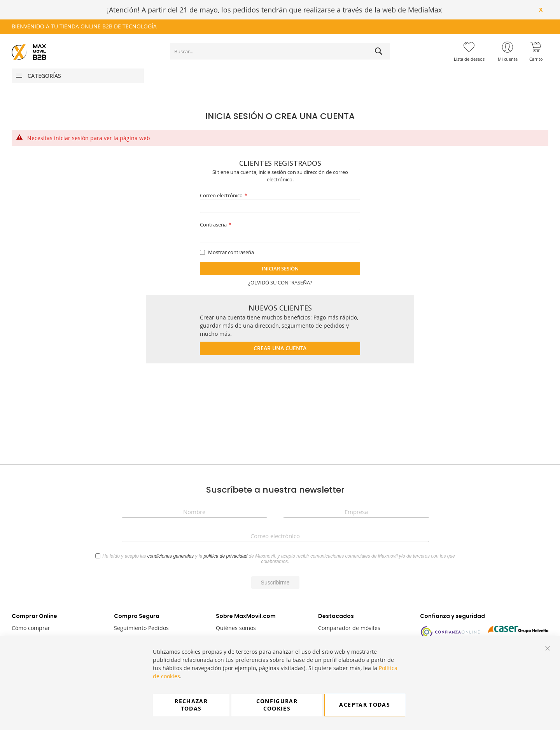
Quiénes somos (236, 628)
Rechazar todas (191, 705)
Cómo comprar (31, 628)
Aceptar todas (365, 705)
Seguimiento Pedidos (141, 628)
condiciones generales (171, 556)
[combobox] (280, 51)
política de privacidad (225, 556)
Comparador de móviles (349, 628)
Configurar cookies (277, 705)
